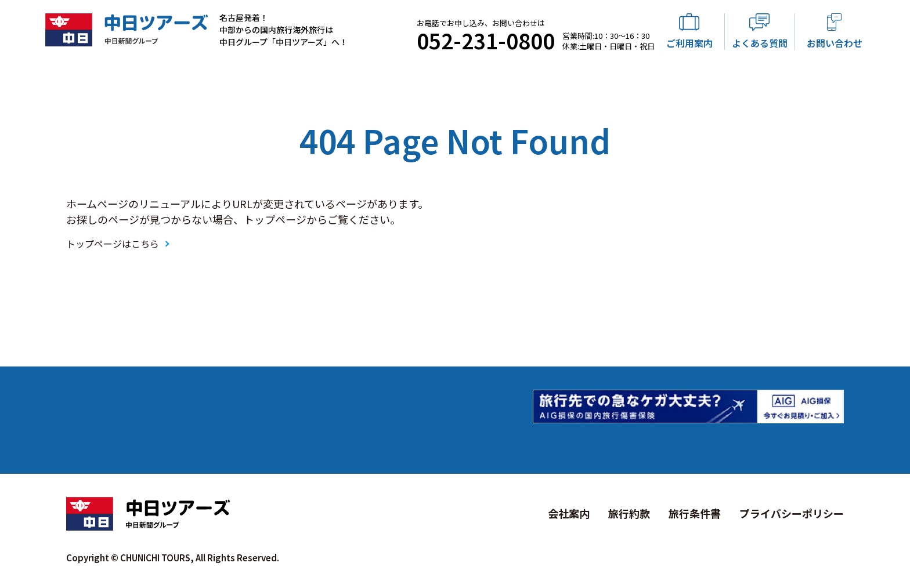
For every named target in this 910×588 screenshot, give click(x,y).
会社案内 (569, 513)
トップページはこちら (113, 244)
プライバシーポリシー (792, 513)
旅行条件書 (695, 513)
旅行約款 (629, 513)
